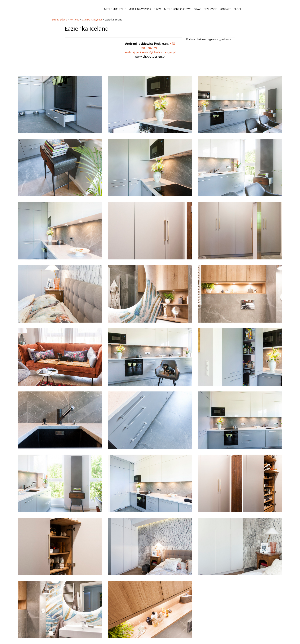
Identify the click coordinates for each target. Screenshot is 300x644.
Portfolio (74, 20)
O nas (198, 9)
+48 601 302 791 (158, 46)
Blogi (237, 9)
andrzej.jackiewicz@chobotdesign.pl (150, 52)
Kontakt (225, 9)
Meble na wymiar (140, 9)
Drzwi (158, 9)
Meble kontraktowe (178, 9)
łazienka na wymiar (92, 20)
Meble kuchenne (115, 9)
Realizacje (210, 9)
